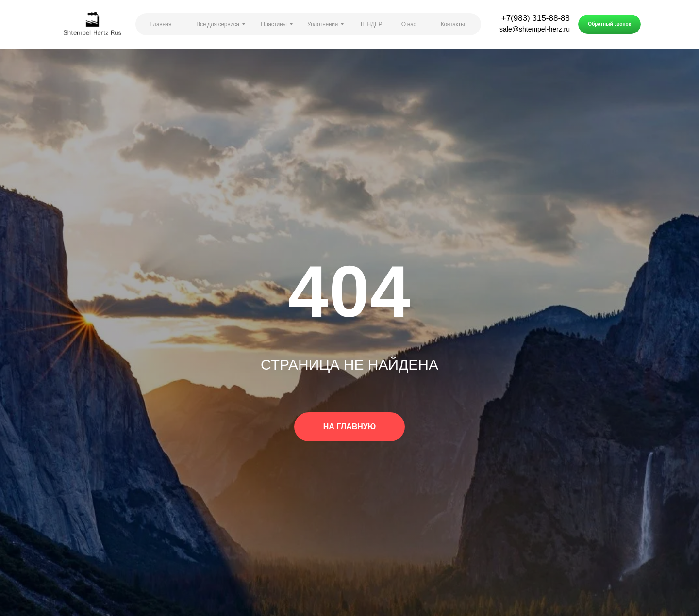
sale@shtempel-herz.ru (535, 29)
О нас (409, 24)
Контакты (453, 24)
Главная (161, 24)
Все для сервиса (217, 24)
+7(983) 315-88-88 (536, 18)
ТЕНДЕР (371, 24)
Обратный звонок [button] (609, 24)
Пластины (274, 24)
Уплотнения (323, 24)
